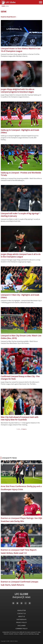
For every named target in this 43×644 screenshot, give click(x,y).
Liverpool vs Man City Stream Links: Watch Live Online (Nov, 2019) (21, 337)
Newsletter (22, 610)
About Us (22, 616)
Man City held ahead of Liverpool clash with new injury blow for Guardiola (20, 418)
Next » (25, 429)
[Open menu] (41, 2)
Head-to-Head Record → (9, 17)
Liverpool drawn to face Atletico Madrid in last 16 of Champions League (21, 50)
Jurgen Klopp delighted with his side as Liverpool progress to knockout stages (17, 91)
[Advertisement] (21, 443)
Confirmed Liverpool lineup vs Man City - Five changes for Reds (20, 378)
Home (3, 6)
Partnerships (21, 619)
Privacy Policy (21, 622)
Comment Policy (22, 629)
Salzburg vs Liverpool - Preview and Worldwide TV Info (21, 174)
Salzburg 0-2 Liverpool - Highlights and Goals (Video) (20, 131)
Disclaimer (22, 626)
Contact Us (21, 613)
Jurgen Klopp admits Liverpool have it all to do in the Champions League (21, 255)
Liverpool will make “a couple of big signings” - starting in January (21, 215)
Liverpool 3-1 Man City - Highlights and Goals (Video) (20, 296)
